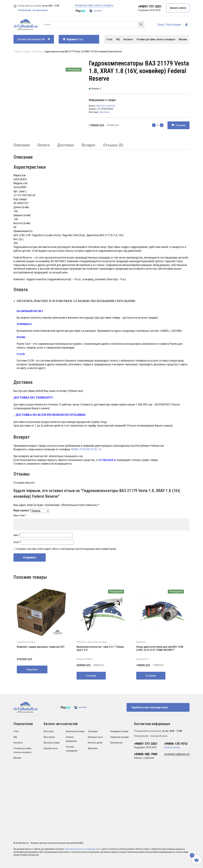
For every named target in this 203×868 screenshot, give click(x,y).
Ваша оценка (22, 510)
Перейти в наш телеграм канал (150, 707)
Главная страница (23, 52)
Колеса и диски (95, 743)
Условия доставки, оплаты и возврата (94, 5)
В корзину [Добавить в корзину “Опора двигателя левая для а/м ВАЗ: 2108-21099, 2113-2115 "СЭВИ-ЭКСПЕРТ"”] (151, 676)
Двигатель (105, 112)
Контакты (128, 39)
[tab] (22, 145)
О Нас (109, 39)
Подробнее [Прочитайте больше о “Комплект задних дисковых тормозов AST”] (32, 669)
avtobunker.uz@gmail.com (177, 754)
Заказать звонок (178, 8)
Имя (16, 535)
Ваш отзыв (20, 515)
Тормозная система (26, 642)
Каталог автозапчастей (34, 39)
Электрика (93, 731)
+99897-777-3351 (150, 6)
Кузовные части (95, 737)
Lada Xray (111, 106)
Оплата (44, 145)
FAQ (118, 39)
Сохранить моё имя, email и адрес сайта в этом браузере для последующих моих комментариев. (66, 549)
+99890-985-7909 (146, 754)
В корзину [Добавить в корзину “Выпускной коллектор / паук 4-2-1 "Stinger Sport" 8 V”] (91, 676)
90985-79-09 (78, 449)
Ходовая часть (51, 748)
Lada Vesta (100, 106)
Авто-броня (49, 737)
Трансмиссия (116, 743)
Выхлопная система (97, 642)
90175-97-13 (94, 449)
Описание (22, 145)
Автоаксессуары (52, 743)
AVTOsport (81, 642)
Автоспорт (49, 731)
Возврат (89, 145)
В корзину (178, 125)
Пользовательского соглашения (80, 849)
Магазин (183, 39)
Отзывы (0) (113, 145)
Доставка (66, 145)
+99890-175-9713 (176, 744)
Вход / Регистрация (174, 24)
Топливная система (119, 731)
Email (17, 542)
